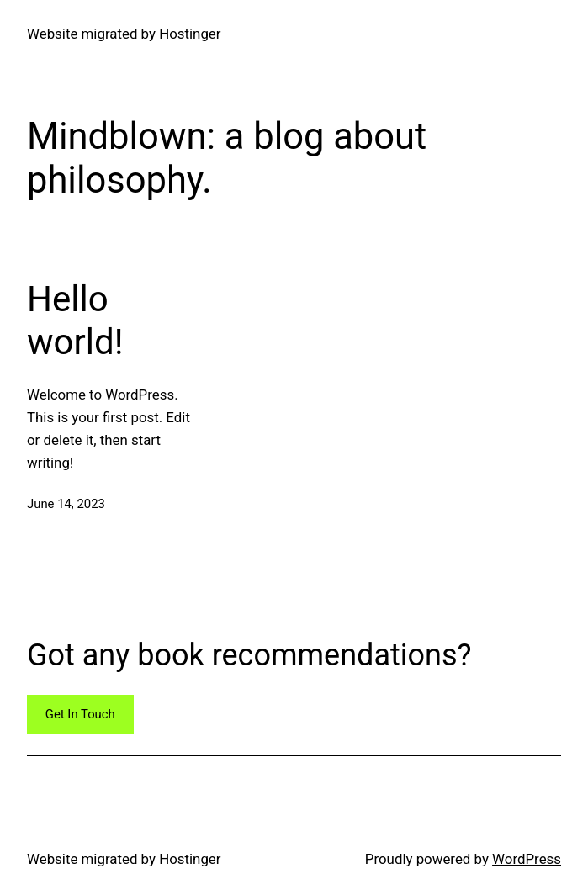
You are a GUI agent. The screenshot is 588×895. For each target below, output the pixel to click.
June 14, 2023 (66, 504)
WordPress (527, 859)
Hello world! (75, 320)
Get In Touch (80, 714)
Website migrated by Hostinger (124, 34)
